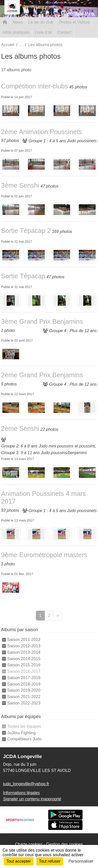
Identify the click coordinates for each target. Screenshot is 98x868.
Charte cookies (29, 844)
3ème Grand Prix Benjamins (42, 321)
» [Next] (58, 615)
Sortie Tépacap (23, 276)
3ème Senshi (20, 185)
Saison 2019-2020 (24, 690)
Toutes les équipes (24, 726)
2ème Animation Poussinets (41, 132)
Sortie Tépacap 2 (26, 231)
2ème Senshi (20, 428)
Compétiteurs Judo (24, 739)
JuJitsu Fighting (21, 733)
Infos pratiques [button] (16, 32)
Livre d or (43, 32)
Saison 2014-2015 (24, 658)
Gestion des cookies (64, 844)
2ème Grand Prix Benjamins (42, 375)
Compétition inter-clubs (35, 86)
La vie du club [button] (41, 22)
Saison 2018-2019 (24, 684)
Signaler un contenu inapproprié (32, 799)
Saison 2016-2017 (24, 671)
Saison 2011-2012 (24, 640)
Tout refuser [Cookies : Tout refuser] (50, 861)
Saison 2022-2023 (24, 703)
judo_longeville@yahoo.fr (26, 784)
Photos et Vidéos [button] (74, 22)
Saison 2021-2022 (24, 697)
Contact (64, 32)
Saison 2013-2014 (24, 652)
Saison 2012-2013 (24, 646)
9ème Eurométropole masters (44, 555)
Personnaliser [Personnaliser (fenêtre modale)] (81, 861)
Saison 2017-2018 (24, 678)
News (18, 22)
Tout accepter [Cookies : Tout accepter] (19, 861)
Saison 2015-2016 (24, 665)
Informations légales (21, 793)
